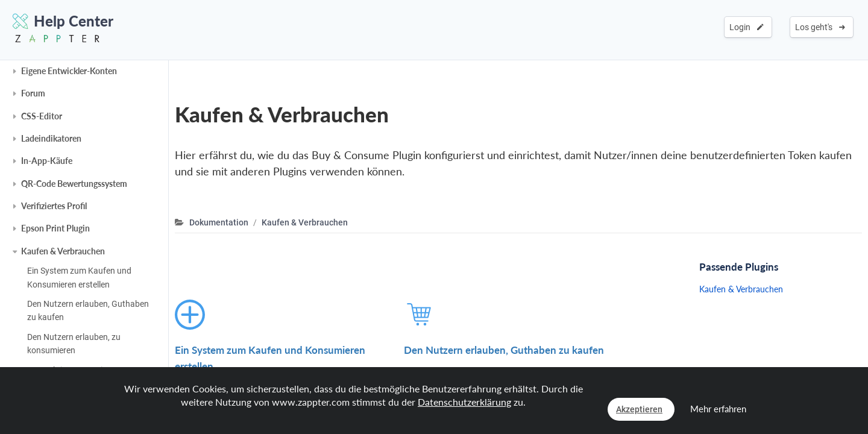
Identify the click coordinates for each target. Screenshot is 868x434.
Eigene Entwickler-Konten (69, 71)
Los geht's (820, 27)
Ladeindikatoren (51, 138)
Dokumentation (219, 222)
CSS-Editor (42, 116)
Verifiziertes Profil (54, 206)
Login (747, 27)
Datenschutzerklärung (464, 402)
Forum (33, 93)
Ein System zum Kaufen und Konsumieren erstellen (79, 277)
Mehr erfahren (718, 409)
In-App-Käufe (47, 161)
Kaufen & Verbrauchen (63, 251)
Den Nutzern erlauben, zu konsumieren (74, 344)
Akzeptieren (639, 409)
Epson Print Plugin (55, 228)
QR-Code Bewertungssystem (74, 184)
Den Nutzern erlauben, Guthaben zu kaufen (88, 310)
